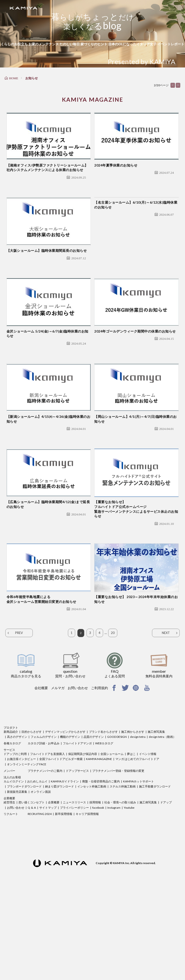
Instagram (114, 894)
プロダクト (11, 814)
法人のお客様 (12, 864)
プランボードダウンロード (24, 873)
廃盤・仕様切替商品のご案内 (101, 868)
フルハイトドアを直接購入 (47, 841)
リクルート (11, 901)
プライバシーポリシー (74, 894)
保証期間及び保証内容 (83, 841)
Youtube (129, 894)
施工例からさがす (133, 818)
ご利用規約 (99, 775)
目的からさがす (32, 818)
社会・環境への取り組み (120, 889)
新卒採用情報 (64, 901)
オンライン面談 (41, 878)
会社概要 (41, 775)
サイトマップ (48, 894)
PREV (19, 720)
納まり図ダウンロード (59, 873)
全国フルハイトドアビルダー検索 (61, 846)
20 (113, 720)
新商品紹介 (11, 818)
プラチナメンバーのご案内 (45, 857)
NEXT (166, 720)
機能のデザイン (70, 823)
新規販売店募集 (17, 878)
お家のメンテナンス (44, 44)
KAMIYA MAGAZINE (99, 846)
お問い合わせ (78, 775)
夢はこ (131, 841)
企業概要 (9, 885)
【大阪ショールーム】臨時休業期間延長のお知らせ (47, 279)
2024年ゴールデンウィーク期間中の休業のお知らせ (135, 375)
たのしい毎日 (70, 44)
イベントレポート (171, 44)
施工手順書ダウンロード (155, 873)
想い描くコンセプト (32, 889)
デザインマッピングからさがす (65, 818)
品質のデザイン (94, 823)
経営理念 (9, 889)
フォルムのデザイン (44, 823)
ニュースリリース (74, 889)
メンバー (9, 857)
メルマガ (58, 775)
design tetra (138, 823)
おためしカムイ (37, 868)
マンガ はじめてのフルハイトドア (137, 846)
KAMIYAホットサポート (139, 868)
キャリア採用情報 (87, 901)
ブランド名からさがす (103, 818)
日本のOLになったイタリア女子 (132, 44)
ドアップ (166, 889)
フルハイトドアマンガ (77, 830)
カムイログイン (14, 868)
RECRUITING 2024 (40, 901)
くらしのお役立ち (14, 44)
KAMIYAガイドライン (65, 868)
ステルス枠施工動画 (123, 873)
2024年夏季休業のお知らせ (116, 180)
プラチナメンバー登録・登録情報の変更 (118, 857)
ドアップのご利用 (15, 841)
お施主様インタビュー (21, 846)
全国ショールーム (112, 841)
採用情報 (95, 889)
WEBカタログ (104, 830)
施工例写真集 (156, 818)
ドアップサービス (77, 857)
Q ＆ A (32, 894)
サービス (9, 837)
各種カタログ (12, 830)
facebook (98, 894)
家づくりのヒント (94, 44)
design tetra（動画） (162, 823)
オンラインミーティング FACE (27, 851)
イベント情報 (148, 841)
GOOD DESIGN (117, 823)
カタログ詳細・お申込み (44, 830)
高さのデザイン (17, 823)
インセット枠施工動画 (92, 873)
